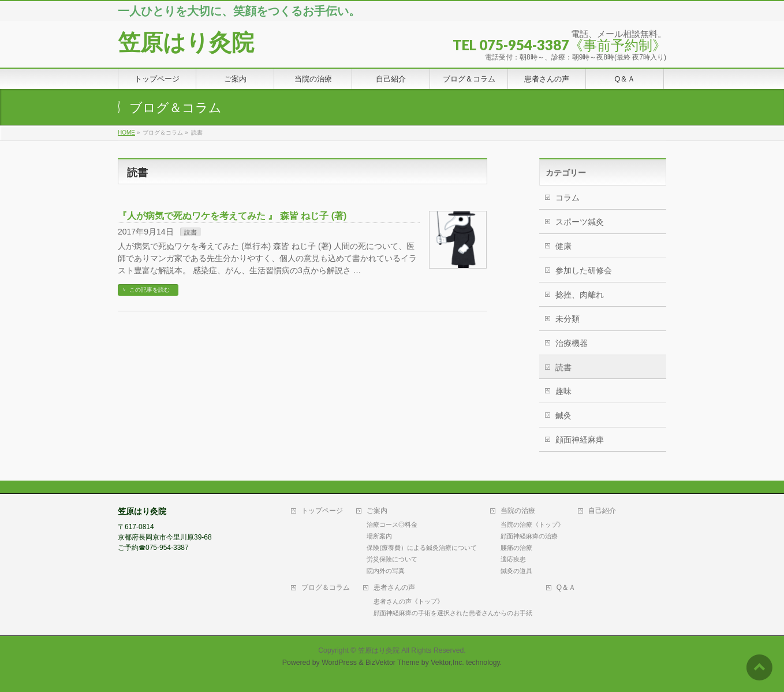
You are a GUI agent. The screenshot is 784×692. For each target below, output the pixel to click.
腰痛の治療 (516, 548)
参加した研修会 (584, 270)
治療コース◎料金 (392, 524)
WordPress (339, 663)
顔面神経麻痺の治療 (529, 536)
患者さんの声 (394, 588)
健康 (563, 246)
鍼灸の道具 (516, 571)
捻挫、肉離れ (580, 295)
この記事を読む (150, 290)
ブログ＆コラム (326, 588)
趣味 (563, 391)
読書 (191, 232)
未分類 (568, 319)
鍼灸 (563, 415)
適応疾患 (513, 559)
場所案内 (379, 536)
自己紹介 (602, 511)
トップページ (322, 511)
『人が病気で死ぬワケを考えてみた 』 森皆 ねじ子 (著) (232, 216)
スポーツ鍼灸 (580, 222)
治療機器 (572, 343)
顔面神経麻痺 (580, 440)
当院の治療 (518, 511)
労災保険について (392, 559)
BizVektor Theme (393, 663)
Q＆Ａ (566, 588)
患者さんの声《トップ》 (408, 601)
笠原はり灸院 (186, 42)
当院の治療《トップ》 (532, 524)
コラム (568, 198)
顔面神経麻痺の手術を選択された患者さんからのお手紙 (453, 613)
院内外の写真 (386, 571)
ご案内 (377, 511)
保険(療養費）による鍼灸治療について (422, 548)
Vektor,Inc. (447, 663)
